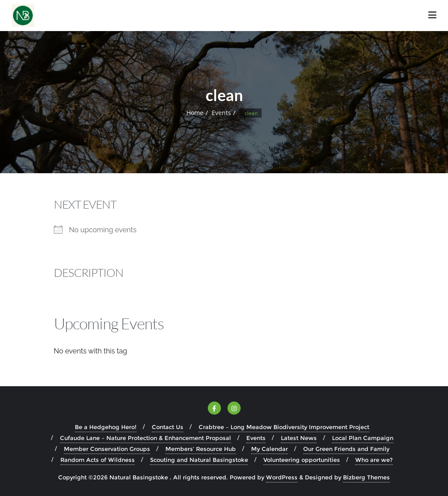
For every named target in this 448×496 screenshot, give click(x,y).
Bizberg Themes (366, 477)
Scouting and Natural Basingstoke (199, 460)
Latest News (299, 438)
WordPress (282, 477)
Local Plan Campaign (363, 438)
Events (221, 113)
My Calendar (269, 449)
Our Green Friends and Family (346, 449)
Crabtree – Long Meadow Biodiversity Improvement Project (284, 427)
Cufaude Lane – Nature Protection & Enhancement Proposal (145, 438)
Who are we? (374, 460)
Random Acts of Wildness (98, 460)
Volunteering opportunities (302, 460)
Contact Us (168, 427)
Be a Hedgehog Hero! (106, 427)
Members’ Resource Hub (201, 449)
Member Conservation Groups (107, 449)
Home (195, 113)
